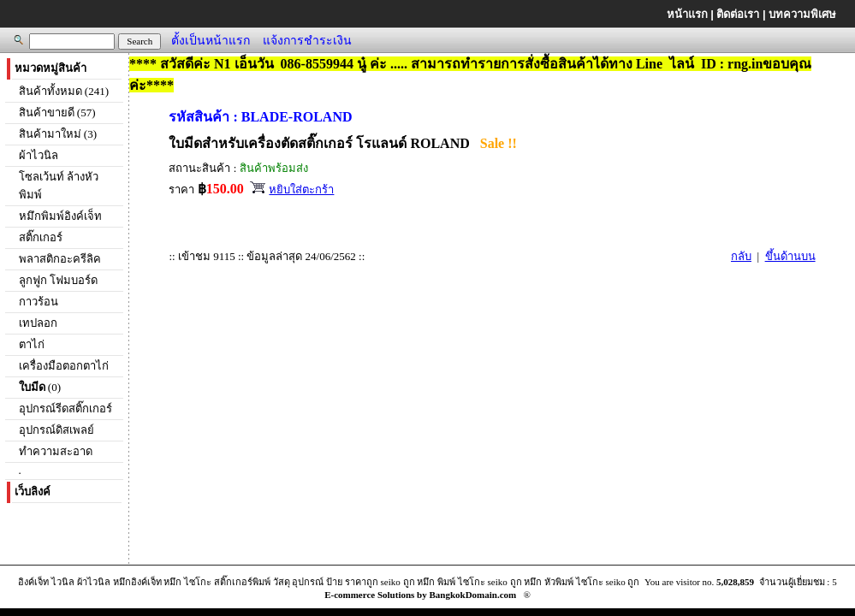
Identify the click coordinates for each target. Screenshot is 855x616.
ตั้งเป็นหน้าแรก (211, 40)
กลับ (741, 256)
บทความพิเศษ (802, 14)
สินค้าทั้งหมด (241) (64, 91)
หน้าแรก (687, 14)
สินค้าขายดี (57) (57, 113)
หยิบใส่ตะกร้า (301, 190)
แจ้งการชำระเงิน (307, 40)
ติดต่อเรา (738, 14)
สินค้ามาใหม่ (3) (58, 134)
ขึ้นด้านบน (790, 256)
